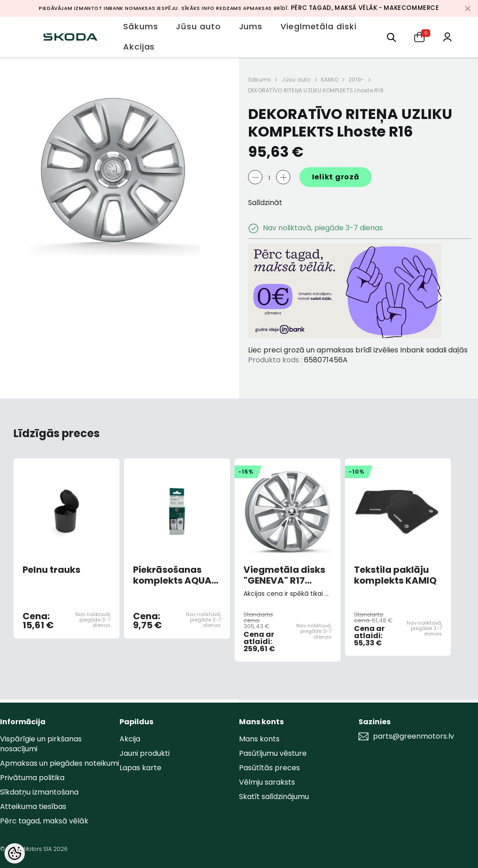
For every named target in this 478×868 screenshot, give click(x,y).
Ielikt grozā (336, 177)
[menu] (391, 37)
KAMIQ (330, 80)
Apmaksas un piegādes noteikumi (60, 763)
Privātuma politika (32, 778)
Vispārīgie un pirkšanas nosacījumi (41, 744)
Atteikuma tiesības (33, 806)
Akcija (130, 739)
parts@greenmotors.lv (414, 736)
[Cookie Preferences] (15, 853)
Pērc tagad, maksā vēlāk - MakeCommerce (365, 8)
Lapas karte (140, 768)
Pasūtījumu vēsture (273, 753)
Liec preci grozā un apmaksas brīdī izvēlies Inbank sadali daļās (358, 350)
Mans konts (259, 739)
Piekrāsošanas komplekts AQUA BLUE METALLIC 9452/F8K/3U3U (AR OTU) (172, 575)
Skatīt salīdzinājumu (274, 797)
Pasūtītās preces (269, 768)
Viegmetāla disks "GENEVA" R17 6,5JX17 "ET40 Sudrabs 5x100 (284, 575)
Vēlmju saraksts (267, 782)
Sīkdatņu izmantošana (39, 792)
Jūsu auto (296, 80)
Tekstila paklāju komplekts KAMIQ (395, 575)
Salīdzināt (265, 203)
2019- (356, 80)
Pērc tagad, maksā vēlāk (44, 821)
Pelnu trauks (51, 570)
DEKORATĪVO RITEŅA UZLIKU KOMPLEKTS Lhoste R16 (316, 90)
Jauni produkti (145, 753)
